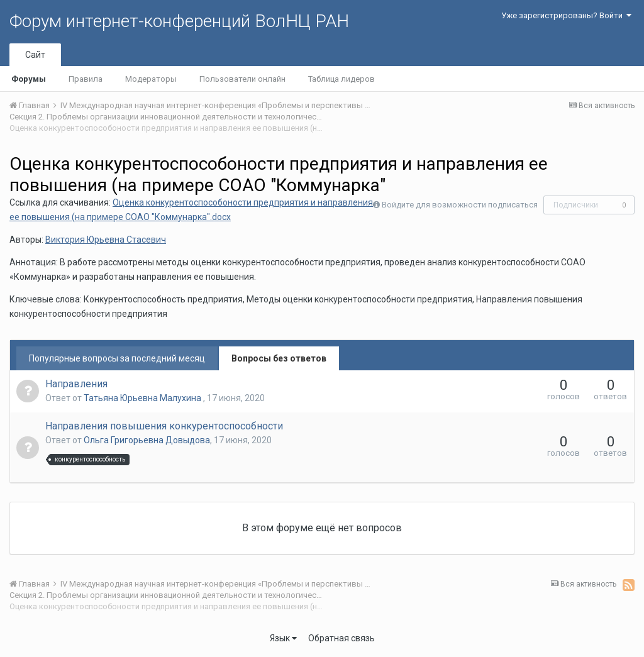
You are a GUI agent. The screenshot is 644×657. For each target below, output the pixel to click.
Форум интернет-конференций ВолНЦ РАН (179, 21)
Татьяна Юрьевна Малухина (143, 398)
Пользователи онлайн (242, 79)
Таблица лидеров (341, 79)
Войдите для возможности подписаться (460, 205)
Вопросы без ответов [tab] (279, 358)
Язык (283, 638)
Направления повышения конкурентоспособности (164, 426)
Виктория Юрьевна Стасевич (106, 240)
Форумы (29, 79)
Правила (86, 79)
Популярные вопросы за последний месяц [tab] (117, 358)
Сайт (35, 55)
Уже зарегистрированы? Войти (566, 15)
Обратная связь (341, 638)
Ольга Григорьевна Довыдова (147, 440)
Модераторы (151, 79)
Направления (76, 384)
